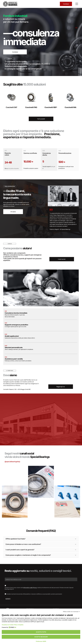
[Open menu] (77, 4)
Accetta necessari (41, 637)
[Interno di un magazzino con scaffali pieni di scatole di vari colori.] (67, 475)
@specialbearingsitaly (12, 462)
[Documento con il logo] (67, 502)
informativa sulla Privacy (30, 588)
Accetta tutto (41, 632)
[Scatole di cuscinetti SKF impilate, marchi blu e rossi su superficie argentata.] (15, 475)
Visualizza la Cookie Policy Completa (13, 625)
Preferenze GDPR (41, 641)
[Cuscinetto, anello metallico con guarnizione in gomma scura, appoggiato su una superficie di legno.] (15, 502)
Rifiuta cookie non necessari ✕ (71, 612)
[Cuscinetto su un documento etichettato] (41, 482)
